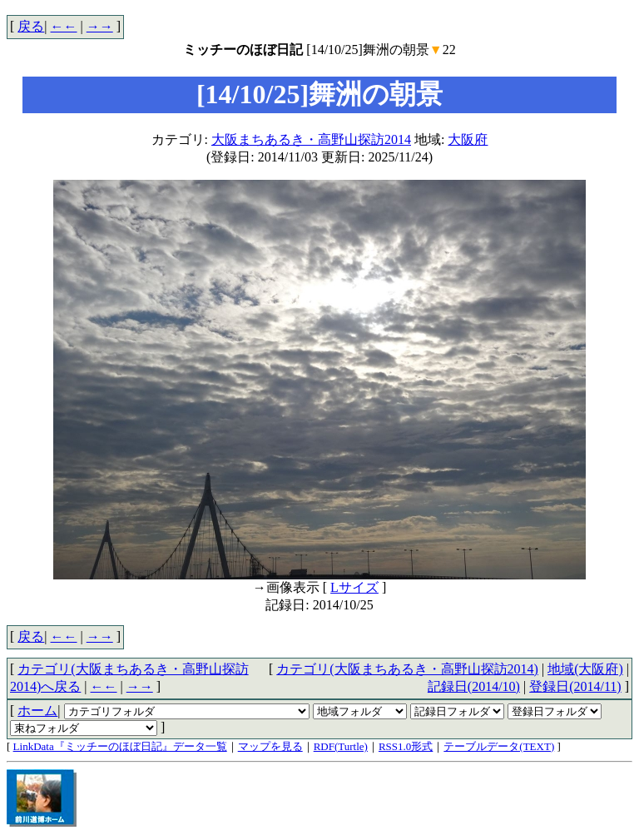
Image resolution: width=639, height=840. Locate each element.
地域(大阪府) (585, 669)
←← (64, 26)
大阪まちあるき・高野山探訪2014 (311, 139)
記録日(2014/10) (474, 686)
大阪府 (468, 139)
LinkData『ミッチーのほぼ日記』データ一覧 (120, 746)
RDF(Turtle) (341, 746)
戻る (31, 26)
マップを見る (270, 746)
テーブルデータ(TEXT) (499, 746)
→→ (100, 26)
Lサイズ (354, 587)
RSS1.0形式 (406, 746)
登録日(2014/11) (575, 686)
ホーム (37, 711)
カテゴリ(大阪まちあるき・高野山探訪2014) (407, 669)
